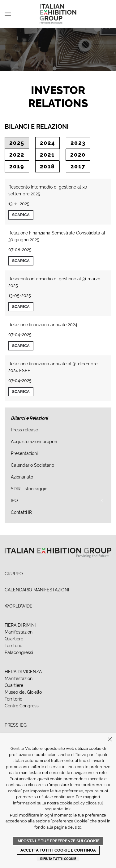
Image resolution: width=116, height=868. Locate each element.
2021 (47, 155)
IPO (14, 501)
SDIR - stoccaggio (29, 489)
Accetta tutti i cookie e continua (58, 850)
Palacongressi (19, 652)
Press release (24, 430)
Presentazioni (24, 453)
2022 (17, 155)
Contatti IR (21, 512)
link (67, 809)
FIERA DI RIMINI (20, 625)
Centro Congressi (22, 706)
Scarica (21, 215)
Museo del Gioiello (23, 692)
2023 (78, 143)
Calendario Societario (32, 465)
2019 (17, 166)
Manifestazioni (19, 632)
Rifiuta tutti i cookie (58, 859)
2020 (78, 155)
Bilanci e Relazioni (29, 418)
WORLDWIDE (19, 606)
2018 (47, 166)
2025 (17, 143)
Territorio (13, 646)
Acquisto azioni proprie (34, 442)
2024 (47, 143)
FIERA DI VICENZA (23, 672)
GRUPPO (14, 574)
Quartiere (14, 639)
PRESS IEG (16, 725)
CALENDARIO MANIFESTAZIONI (37, 590)
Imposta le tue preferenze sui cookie (58, 841)
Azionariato (22, 477)
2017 (78, 166)
